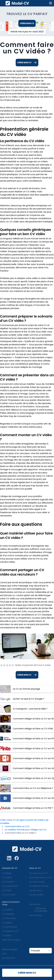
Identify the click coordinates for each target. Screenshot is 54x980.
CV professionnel (10, 886)
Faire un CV (35, 868)
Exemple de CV (10, 868)
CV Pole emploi (9, 918)
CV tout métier (9, 895)
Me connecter (36, 915)
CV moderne (8, 882)
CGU (4, 954)
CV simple (7, 890)
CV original (7, 877)
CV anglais (7, 923)
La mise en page (37, 882)
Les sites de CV (36, 890)
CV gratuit (7, 935)
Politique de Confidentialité (40, 910)
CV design (7, 873)
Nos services (35, 904)
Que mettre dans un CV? (40, 877)
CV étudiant (8, 910)
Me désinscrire (9, 958)
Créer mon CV (27, 23)
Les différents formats (39, 886)
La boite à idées (36, 895)
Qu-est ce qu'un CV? (39, 873)
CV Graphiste (8, 914)
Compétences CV (10, 931)
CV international (9, 927)
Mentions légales (10, 949)
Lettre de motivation (11, 940)
